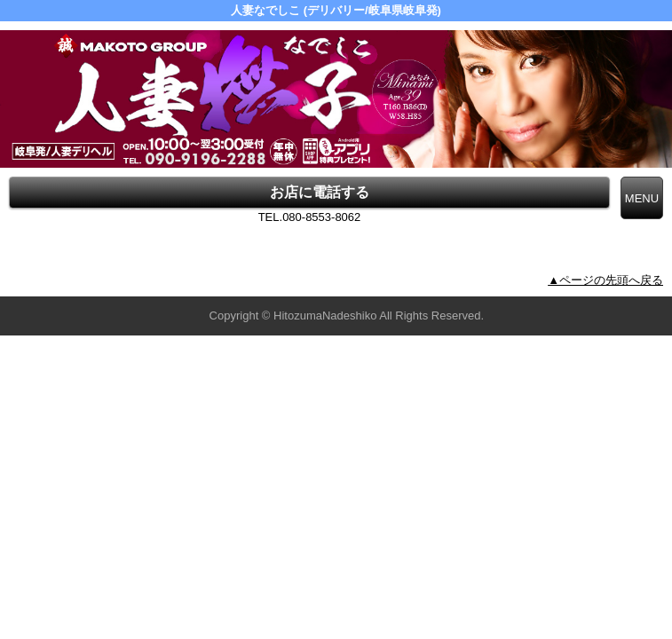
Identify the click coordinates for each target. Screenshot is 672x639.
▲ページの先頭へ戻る (605, 280)
